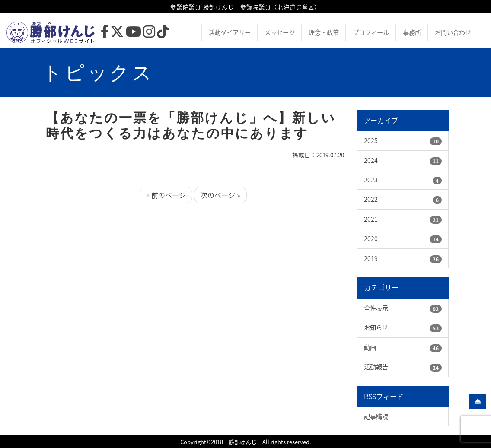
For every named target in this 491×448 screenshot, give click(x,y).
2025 (371, 140)
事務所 (412, 32)
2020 (371, 238)
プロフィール (371, 32)
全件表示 (376, 308)
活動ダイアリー (230, 32)
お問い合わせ (453, 32)
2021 (371, 219)
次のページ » (220, 195)
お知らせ (376, 327)
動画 (370, 347)
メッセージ (280, 32)
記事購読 (376, 416)
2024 (371, 160)
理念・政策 (324, 32)
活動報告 (376, 367)
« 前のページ (166, 195)
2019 (371, 258)
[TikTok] (163, 34)
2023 (371, 180)
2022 (371, 199)
